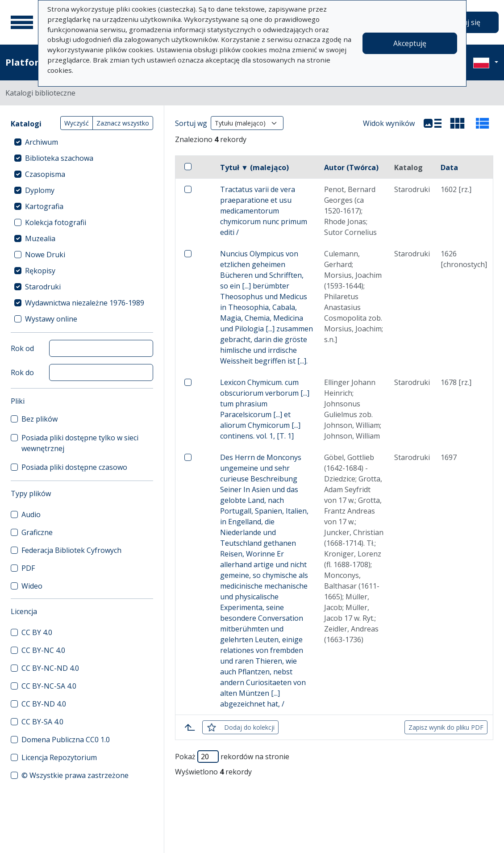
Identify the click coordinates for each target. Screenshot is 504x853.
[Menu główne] (22, 22)
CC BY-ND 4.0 (44, 704)
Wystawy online (51, 319)
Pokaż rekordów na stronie (232, 757)
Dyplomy (40, 190)
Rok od (22, 348)
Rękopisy (40, 271)
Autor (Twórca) (351, 167)
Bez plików (40, 419)
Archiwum (42, 142)
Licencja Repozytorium (59, 757)
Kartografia (44, 206)
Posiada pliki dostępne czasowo (74, 467)
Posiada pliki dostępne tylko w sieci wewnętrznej (80, 443)
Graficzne (37, 532)
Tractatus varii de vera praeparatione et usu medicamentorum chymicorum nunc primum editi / (264, 211)
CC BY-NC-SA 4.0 (49, 686)
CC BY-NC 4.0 (43, 650)
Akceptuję (410, 43)
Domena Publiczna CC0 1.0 (66, 740)
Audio (31, 514)
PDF (28, 568)
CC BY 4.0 (37, 632)
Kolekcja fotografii (56, 222)
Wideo (32, 586)
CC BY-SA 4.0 (42, 722)
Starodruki (43, 287)
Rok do (22, 372)
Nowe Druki (45, 255)
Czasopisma (45, 174)
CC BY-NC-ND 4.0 (50, 668)
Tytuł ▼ (254, 167)
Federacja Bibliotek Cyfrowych (71, 550)
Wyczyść (77, 123)
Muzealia (40, 238)
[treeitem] (82, 142)
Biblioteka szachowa (59, 158)
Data (449, 167)
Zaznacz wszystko (123, 123)
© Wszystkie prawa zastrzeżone (75, 775)
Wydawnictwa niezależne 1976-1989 (85, 303)
